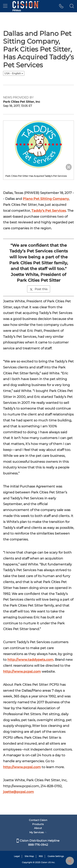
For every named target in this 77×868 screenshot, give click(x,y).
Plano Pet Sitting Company (46, 199)
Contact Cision (38, 820)
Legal (17, 856)
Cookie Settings (56, 856)
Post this (39, 289)
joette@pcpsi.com (18, 792)
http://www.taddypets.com (30, 660)
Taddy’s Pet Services (49, 211)
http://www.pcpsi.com (22, 672)
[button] (61, 6)
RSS (41, 856)
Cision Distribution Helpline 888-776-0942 (38, 843)
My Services (38, 832)
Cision (44, 862)
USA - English (14, 73)
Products (38, 824)
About (38, 828)
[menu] (5, 6)
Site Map (29, 856)
